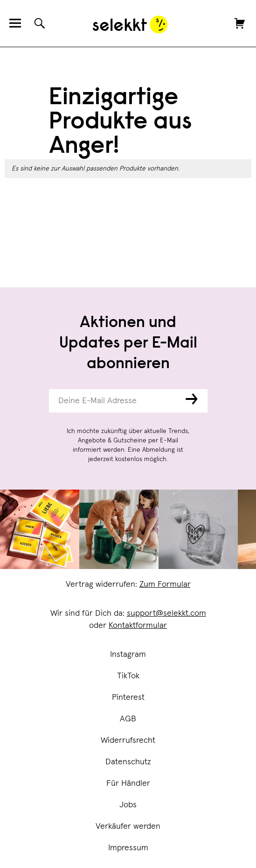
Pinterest (128, 697)
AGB (128, 719)
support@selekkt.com (166, 613)
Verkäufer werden (128, 826)
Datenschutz (128, 762)
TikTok (128, 676)
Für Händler (128, 783)
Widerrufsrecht (128, 740)
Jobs (128, 805)
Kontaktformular (138, 626)
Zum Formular (165, 584)
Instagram (128, 655)
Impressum (128, 848)
